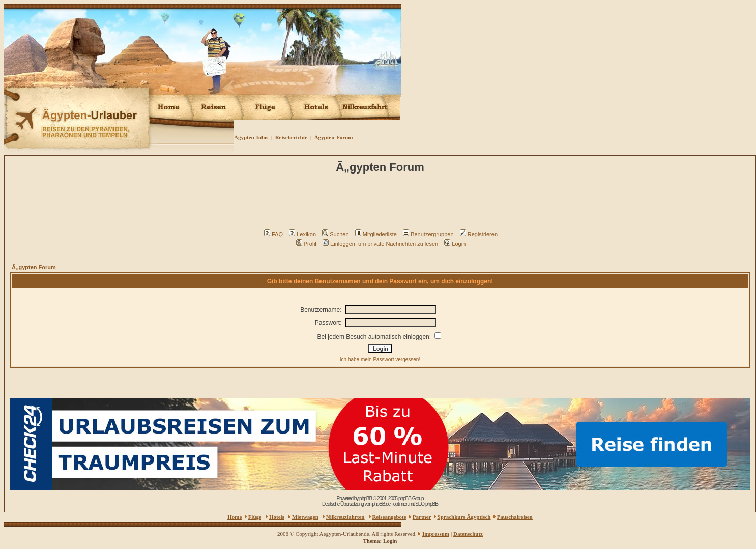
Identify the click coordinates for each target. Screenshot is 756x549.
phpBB (366, 498)
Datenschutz (468, 534)
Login (455, 244)
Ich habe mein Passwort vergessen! (380, 359)
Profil (306, 244)
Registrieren (479, 234)
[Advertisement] (382, 204)
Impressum (436, 534)
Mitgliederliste (376, 234)
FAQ (273, 234)
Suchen (335, 234)
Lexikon (302, 234)
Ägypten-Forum (334, 137)
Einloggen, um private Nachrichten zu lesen (380, 244)
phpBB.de (381, 504)
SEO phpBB (427, 504)
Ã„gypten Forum (34, 267)
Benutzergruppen (428, 234)
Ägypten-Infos (251, 137)
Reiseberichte (292, 137)
